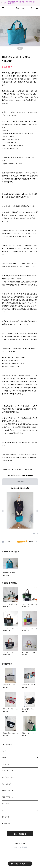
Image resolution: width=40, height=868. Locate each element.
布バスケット (6, 823)
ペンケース (5, 764)
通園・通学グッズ (7, 797)
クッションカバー (7, 784)
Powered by (20, 847)
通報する (35, 533)
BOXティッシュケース (9, 771)
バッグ (4, 751)
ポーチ (4, 758)
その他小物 (6, 817)
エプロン (5, 810)
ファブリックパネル (8, 777)
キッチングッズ (7, 804)
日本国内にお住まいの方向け (20, 488)
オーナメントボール (8, 791)
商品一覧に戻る (20, 834)
